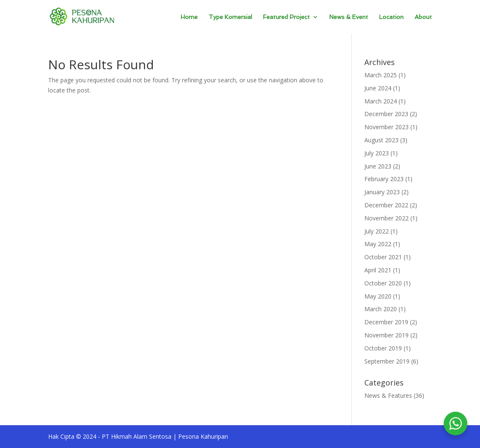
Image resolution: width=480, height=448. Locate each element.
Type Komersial (230, 17)
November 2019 (386, 335)
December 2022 (386, 205)
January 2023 (382, 192)
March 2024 (381, 101)
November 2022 (386, 218)
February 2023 (384, 179)
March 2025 (381, 75)
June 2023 (378, 166)
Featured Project (286, 17)
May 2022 (378, 244)
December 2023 (386, 114)
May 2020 (378, 296)
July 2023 (377, 153)
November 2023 (386, 127)
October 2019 (383, 348)
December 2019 (386, 322)
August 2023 (381, 140)
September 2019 (387, 361)
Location (391, 17)
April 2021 (378, 270)
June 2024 (378, 88)
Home (189, 17)
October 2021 (383, 257)
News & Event (349, 17)
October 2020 (383, 283)
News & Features (388, 395)
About (423, 17)
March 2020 (381, 309)
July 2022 (377, 231)
